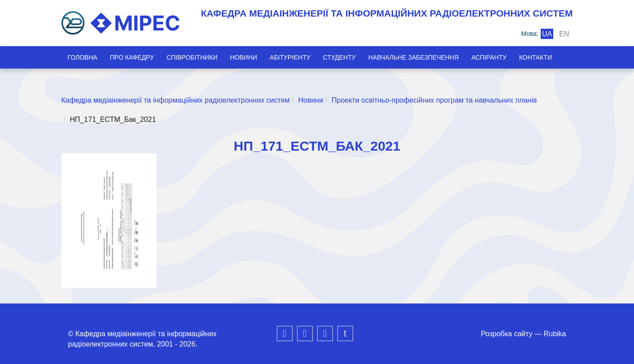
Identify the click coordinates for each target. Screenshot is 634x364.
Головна (83, 57)
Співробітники (192, 57)
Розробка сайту (507, 334)
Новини (244, 57)
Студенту (339, 57)
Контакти (536, 57)
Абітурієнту (290, 57)
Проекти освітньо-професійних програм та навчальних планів (434, 100)
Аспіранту (489, 57)
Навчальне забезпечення (414, 57)
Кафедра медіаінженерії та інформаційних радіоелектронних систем (176, 100)
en (564, 34)
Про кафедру (132, 57)
